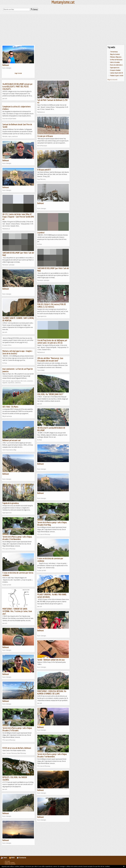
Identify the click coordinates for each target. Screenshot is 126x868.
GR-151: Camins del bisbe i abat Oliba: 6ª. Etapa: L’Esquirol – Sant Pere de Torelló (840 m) (18, 217)
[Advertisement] (63, 29)
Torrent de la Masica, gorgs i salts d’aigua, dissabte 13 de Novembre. (17, 538)
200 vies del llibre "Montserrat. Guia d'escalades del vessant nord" (50, 359)
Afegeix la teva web (112, 80)
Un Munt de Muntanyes (116, 60)
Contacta (21, 858)
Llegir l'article (18, 73)
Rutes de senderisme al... (117, 65)
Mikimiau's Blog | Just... (116, 57)
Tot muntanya (114, 52)
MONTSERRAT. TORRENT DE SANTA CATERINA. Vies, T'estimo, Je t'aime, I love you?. (17, 611)
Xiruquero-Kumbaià (115, 70)
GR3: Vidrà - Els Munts (10, 407)
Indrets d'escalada (115, 62)
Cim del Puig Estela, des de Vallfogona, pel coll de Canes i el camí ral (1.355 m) (52, 342)
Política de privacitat (10, 864)
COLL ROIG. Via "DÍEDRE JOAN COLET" (50, 394)
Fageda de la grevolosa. (11, 503)
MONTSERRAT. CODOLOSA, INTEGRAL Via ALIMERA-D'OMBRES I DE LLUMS (52, 692)
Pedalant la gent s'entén (117, 76)
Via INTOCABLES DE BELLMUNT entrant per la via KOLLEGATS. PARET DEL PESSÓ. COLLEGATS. (17, 86)
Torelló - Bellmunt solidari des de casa (51, 660)
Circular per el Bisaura (45, 136)
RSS (12, 858)
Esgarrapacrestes (115, 68)
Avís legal (7, 861)
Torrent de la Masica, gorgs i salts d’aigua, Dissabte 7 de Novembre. (52, 755)
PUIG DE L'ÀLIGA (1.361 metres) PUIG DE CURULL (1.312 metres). (52, 305)
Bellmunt (6, 65)
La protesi (41, 232)
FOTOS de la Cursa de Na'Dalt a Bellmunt (17, 748)
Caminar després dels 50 (117, 73)
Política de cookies (10, 863)
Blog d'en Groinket (115, 54)
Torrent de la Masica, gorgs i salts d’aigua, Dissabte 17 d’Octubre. (17, 729)
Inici (5, 858)
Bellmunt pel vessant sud (11, 440)
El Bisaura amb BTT (44, 170)
